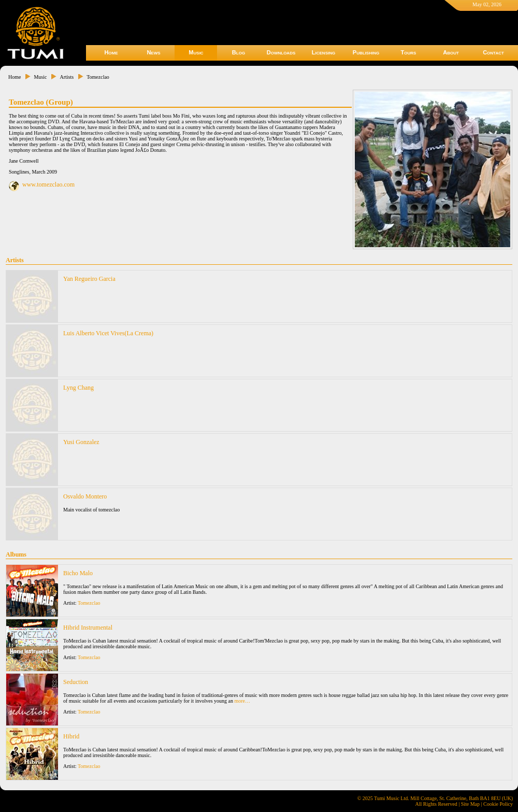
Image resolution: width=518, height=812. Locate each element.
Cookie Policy (498, 804)
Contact (493, 52)
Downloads (281, 52)
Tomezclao (98, 77)
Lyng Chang (78, 388)
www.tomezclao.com (48, 184)
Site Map (470, 804)
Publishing (366, 52)
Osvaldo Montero (85, 496)
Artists (67, 77)
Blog (239, 52)
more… (242, 701)
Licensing (323, 52)
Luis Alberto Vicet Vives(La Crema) (108, 333)
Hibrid (71, 736)
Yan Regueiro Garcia (89, 279)
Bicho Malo (78, 573)
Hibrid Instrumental (88, 628)
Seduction (76, 682)
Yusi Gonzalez (81, 442)
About (451, 52)
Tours (409, 52)
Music (196, 52)
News (153, 52)
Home (111, 52)
